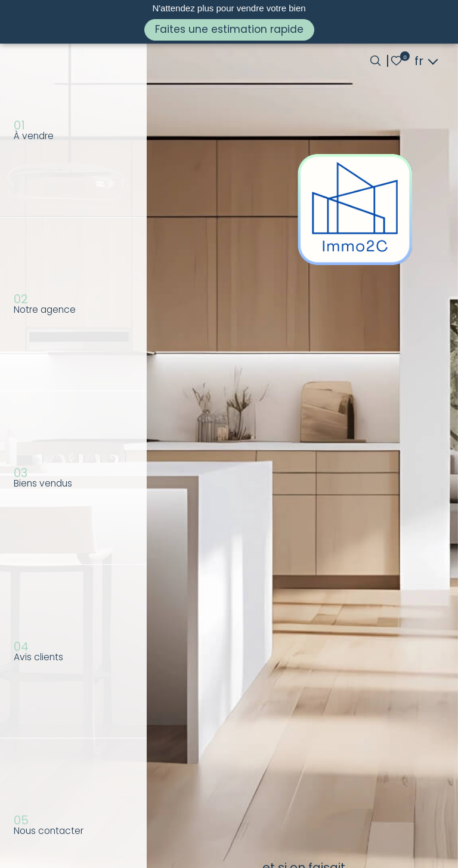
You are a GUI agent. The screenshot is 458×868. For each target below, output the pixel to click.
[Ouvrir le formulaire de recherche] (375, 61)
